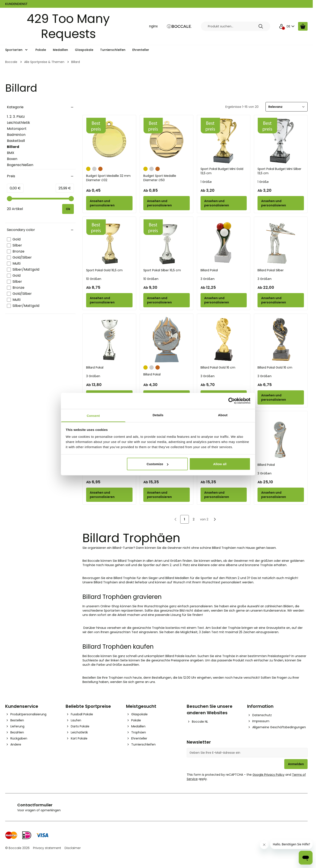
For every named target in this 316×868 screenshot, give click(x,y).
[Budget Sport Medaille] (167, 141)
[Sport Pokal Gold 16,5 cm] (109, 243)
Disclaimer (73, 848)
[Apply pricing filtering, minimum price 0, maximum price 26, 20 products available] (68, 209)
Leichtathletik (18, 123)
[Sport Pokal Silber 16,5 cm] (167, 243)
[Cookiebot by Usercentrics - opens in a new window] (231, 401)
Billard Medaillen (177, 578)
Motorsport (17, 129)
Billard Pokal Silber (271, 270)
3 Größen (208, 279)
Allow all (220, 464)
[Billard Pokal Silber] (281, 243)
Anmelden (296, 764)
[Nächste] (215, 519)
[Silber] (94, 168)
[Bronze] (100, 168)
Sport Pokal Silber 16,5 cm (162, 270)
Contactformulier (35, 805)
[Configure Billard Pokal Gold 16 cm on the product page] (281, 397)
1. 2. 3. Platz (16, 117)
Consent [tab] (93, 415)
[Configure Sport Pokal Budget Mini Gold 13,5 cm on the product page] (224, 203)
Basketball (16, 141)
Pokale (41, 50)
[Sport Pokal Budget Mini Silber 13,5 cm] (281, 141)
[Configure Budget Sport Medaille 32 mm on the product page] (109, 203)
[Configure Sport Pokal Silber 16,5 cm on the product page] (167, 300)
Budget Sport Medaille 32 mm (109, 178)
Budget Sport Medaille (167, 178)
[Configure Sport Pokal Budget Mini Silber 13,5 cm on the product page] (281, 203)
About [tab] (223, 415)
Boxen (12, 159)
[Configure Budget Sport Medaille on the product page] (167, 203)
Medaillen (60, 50)
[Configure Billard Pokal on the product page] (224, 300)
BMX (11, 153)
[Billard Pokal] (224, 243)
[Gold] (88, 168)
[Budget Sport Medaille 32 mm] (109, 141)
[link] (175, 519)
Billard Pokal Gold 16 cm (218, 367)
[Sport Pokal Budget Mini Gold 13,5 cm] (224, 141)
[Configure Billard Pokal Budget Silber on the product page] (109, 495)
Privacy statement (47, 848)
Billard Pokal (209, 270)
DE (291, 26)
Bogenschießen (20, 165)
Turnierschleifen (113, 50)
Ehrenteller (141, 50)
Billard (20, 147)
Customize (157, 464)
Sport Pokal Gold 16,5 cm (104, 270)
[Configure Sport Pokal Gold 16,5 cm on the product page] (109, 300)
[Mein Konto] (281, 26)
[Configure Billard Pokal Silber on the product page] (281, 300)
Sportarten (14, 50)
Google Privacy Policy (269, 775)
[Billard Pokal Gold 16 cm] (224, 340)
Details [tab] (158, 415)
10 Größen (94, 279)
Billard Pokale (175, 656)
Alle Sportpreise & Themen (44, 62)
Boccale (11, 62)
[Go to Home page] (179, 26)
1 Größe (206, 182)
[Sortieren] (287, 107)
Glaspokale (84, 50)
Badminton (16, 135)
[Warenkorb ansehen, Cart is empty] (303, 26)
